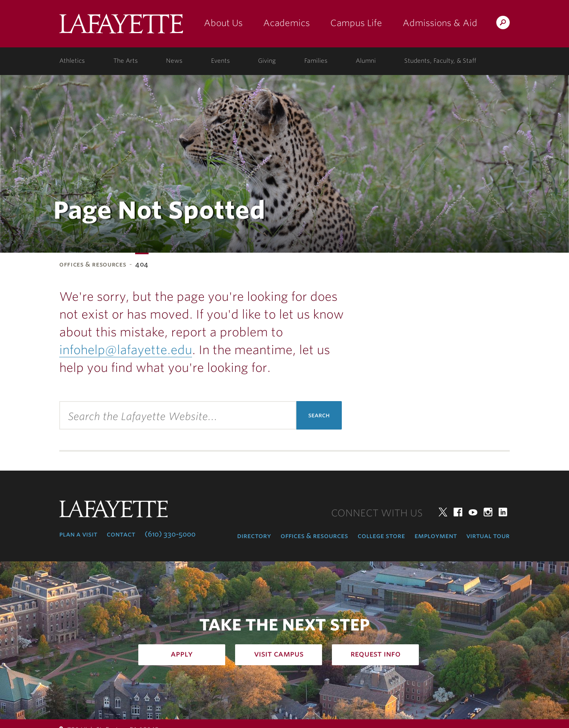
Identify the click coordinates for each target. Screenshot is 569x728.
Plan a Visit (78, 534)
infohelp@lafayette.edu (126, 350)
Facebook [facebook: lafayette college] (458, 512)
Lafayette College (121, 27)
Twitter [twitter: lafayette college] (443, 512)
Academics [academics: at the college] (286, 23)
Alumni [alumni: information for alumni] (366, 61)
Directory (254, 536)
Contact (121, 534)
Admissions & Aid (440, 23)
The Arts (126, 61)
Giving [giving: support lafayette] (267, 61)
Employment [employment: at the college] (436, 536)
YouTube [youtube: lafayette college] (473, 512)
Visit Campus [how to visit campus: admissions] (279, 654)
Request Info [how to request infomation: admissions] (376, 654)
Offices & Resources (93, 264)
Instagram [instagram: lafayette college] (488, 512)
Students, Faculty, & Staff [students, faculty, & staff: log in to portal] (440, 61)
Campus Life (356, 23)
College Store (381, 536)
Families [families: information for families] (316, 61)
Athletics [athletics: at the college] (72, 61)
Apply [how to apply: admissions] (182, 654)
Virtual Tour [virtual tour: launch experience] (488, 536)
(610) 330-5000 (170, 534)
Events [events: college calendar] (220, 61)
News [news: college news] (174, 61)
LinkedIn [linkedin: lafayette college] (503, 512)
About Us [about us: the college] (223, 23)
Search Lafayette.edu (503, 24)
